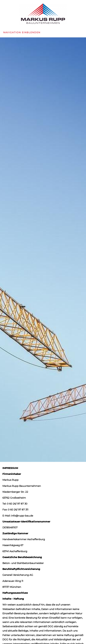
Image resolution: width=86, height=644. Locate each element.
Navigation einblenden (22, 32)
